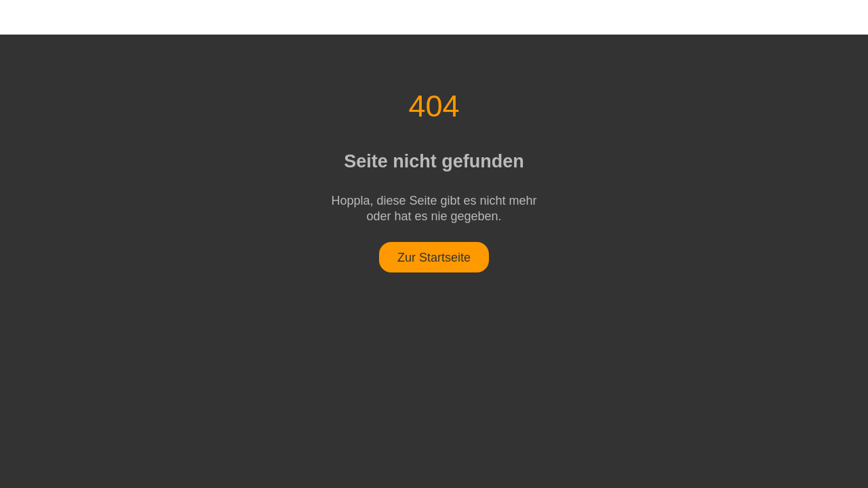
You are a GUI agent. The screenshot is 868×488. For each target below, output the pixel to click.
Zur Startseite (434, 258)
